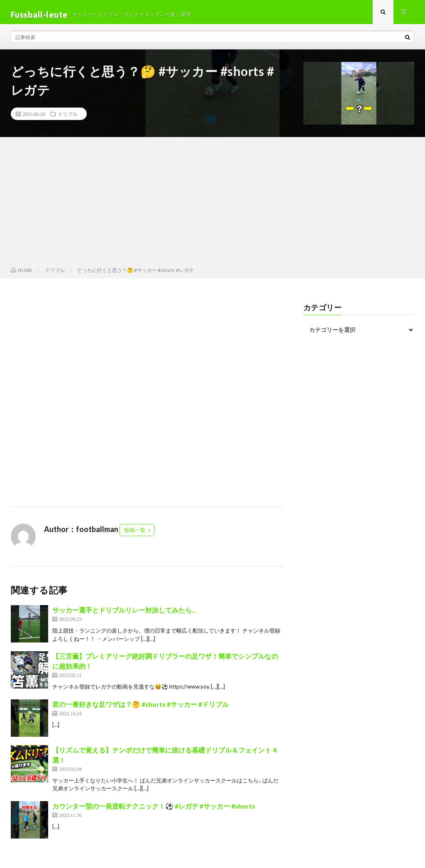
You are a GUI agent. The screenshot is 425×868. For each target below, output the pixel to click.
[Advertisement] (212, 208)
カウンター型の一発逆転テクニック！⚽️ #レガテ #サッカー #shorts (154, 810)
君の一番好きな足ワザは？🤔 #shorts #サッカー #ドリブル (140, 709)
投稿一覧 (135, 535)
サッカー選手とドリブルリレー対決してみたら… (125, 615)
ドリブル (68, 119)
